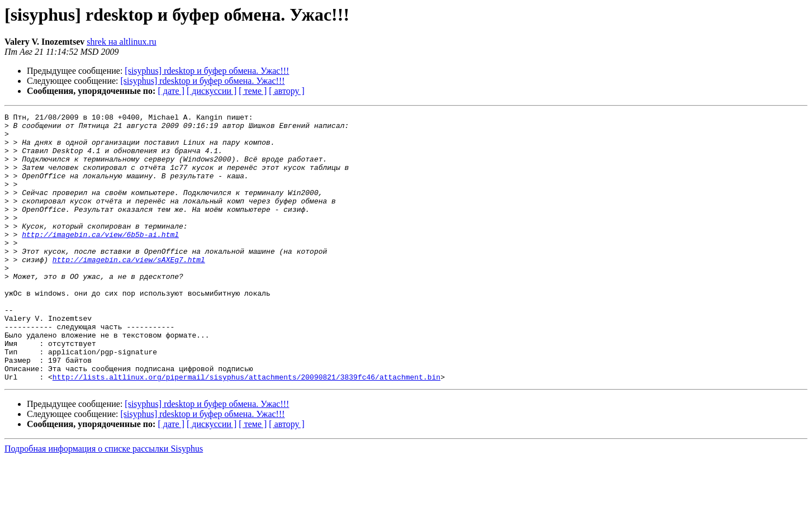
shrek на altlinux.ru (122, 42)
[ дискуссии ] (212, 91)
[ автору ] (286, 91)
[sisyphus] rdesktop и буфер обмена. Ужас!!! (207, 71)
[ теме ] (253, 91)
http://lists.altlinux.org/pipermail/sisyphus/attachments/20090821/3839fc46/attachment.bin (246, 430)
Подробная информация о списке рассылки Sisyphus (104, 502)
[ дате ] (171, 91)
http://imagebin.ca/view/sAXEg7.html (129, 290)
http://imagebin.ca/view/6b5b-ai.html (100, 259)
